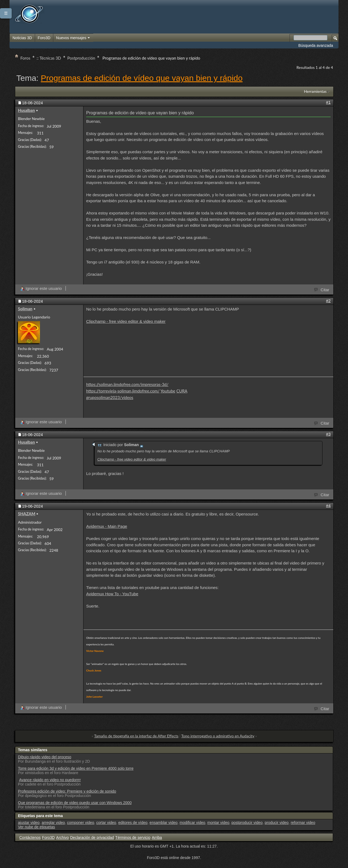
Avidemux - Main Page (107, 526)
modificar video (192, 823)
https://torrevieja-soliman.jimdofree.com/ (123, 391)
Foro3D (44, 38)
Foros (25, 58)
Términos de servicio (133, 838)
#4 (328, 506)
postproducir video (247, 823)
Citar (322, 289)
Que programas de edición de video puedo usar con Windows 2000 (75, 803)
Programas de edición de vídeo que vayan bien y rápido (142, 78)
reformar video (303, 823)
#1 (328, 102)
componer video (81, 823)
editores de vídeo (133, 823)
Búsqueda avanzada (316, 45)
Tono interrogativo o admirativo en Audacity (218, 736)
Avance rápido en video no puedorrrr (50, 780)
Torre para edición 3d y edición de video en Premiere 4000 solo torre (76, 768)
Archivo (62, 838)
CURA (182, 391)
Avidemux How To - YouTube (112, 594)
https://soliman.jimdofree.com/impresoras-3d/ (127, 384)
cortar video (106, 823)
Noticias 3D (22, 38)
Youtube (168, 391)
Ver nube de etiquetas (36, 827)
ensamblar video (164, 823)
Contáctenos (30, 838)
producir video (276, 823)
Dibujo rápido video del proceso (45, 757)
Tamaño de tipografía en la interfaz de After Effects (136, 736)
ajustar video (29, 823)
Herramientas (315, 91)
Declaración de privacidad (92, 838)
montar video (218, 823)
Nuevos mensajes (73, 38)
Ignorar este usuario (41, 288)
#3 (328, 434)
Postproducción (81, 58)
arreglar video (53, 823)
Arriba (157, 838)
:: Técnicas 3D (49, 58)
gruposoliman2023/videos (110, 397)
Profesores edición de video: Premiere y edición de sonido (67, 791)
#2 (328, 301)
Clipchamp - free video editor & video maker (126, 321)
